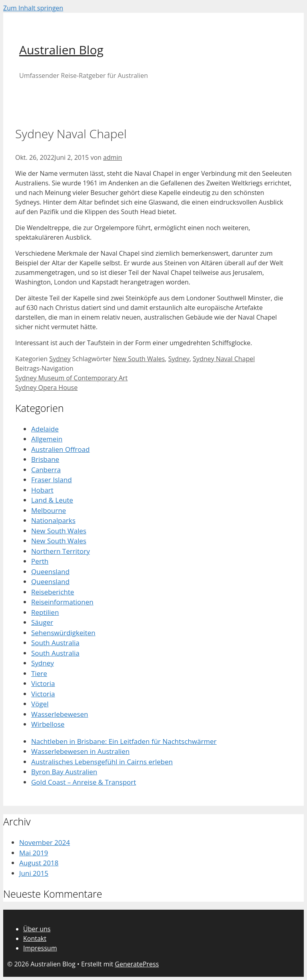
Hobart (42, 490)
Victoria (43, 683)
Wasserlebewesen (60, 714)
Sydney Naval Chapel (224, 359)
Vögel (40, 704)
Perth (40, 561)
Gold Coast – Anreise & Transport (84, 782)
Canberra (46, 470)
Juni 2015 (34, 873)
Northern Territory (61, 551)
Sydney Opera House (46, 388)
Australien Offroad (60, 449)
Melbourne (49, 510)
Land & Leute (52, 500)
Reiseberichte (53, 592)
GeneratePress (137, 964)
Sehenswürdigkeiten (63, 633)
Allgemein (47, 439)
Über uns (37, 929)
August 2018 (39, 863)
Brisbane (45, 459)
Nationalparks (53, 520)
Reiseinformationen (62, 602)
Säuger (42, 622)
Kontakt (35, 938)
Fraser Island (52, 480)
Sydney (60, 359)
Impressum (40, 948)
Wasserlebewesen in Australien (80, 751)
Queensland (50, 572)
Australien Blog (61, 50)
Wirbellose (48, 724)
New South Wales (139, 359)
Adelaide (45, 429)
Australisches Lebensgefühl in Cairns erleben (102, 762)
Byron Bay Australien (64, 772)
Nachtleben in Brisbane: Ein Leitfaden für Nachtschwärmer (124, 741)
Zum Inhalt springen (33, 8)
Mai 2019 (34, 853)
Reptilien (45, 612)
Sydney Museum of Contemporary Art (71, 378)
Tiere (39, 673)
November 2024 (45, 842)
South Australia (55, 643)
